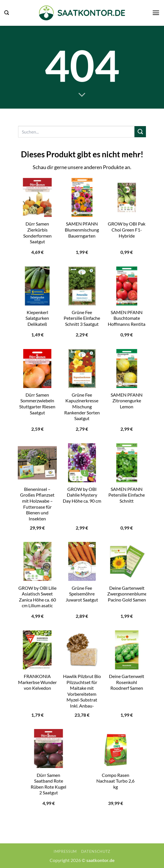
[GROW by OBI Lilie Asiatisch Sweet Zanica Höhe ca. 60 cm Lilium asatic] (37, 561)
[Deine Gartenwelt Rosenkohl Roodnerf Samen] (127, 650)
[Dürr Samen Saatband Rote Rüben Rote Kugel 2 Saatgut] (48, 749)
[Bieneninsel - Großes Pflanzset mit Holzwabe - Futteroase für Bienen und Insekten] (37, 463)
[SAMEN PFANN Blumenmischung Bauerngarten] (82, 197)
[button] (7, 13)
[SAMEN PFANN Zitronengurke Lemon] (127, 369)
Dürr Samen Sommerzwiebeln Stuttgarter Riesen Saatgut (37, 404)
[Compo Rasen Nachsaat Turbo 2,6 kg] (116, 749)
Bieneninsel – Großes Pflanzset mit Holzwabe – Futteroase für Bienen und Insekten (37, 504)
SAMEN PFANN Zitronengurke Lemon (127, 401)
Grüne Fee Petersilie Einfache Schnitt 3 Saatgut (82, 318)
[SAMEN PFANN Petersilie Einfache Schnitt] (127, 463)
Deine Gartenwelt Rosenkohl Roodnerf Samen (127, 682)
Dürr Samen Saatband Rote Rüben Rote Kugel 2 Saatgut (48, 784)
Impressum (65, 851)
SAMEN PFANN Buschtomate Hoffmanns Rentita (127, 318)
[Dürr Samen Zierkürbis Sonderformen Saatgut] (37, 197)
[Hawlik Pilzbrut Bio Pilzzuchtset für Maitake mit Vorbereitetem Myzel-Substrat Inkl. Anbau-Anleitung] (82, 650)
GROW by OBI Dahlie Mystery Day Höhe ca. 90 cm (82, 495)
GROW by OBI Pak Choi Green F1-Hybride (127, 230)
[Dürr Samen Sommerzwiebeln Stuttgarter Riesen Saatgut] (37, 369)
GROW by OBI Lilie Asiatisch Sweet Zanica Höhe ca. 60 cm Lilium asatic (37, 597)
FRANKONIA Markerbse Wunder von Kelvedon (37, 682)
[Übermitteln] (140, 132)
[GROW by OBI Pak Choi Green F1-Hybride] (127, 197)
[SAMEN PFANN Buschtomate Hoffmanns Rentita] (127, 286)
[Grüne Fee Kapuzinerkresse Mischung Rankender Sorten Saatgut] (82, 369)
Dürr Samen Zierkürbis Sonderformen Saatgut (37, 233)
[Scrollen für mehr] (82, 95)
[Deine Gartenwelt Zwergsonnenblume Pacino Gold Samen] (127, 561)
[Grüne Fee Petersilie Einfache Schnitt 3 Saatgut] (82, 286)
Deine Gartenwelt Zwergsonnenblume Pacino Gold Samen (127, 594)
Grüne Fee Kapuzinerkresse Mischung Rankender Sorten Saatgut (82, 406)
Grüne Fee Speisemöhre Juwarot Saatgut (82, 594)
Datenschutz (96, 851)
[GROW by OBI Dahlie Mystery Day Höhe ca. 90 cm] (82, 463)
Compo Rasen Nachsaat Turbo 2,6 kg (115, 781)
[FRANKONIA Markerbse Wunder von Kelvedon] (37, 650)
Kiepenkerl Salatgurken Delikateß (37, 318)
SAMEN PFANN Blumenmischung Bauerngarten (82, 230)
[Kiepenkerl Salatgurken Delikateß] (37, 286)
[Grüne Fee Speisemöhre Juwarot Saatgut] (82, 561)
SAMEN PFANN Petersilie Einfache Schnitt (127, 495)
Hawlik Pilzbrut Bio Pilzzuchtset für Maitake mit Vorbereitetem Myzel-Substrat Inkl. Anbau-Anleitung (82, 694)
